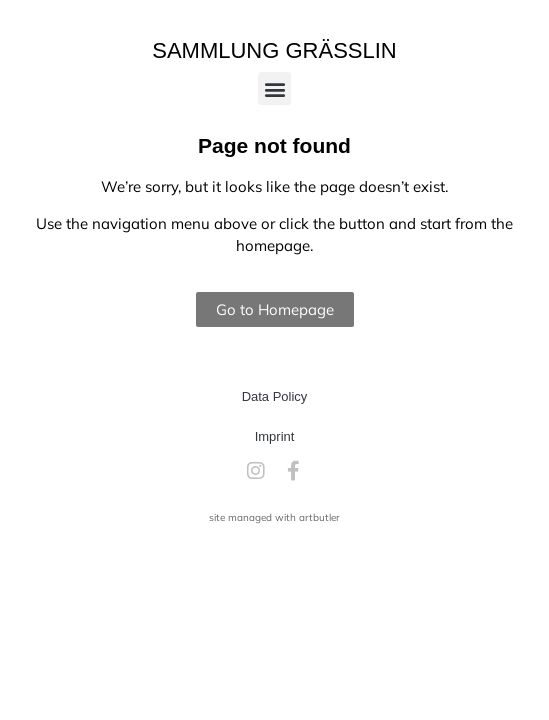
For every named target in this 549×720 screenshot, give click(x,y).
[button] (274, 88)
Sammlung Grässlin (274, 50)
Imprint (275, 436)
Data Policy (275, 396)
